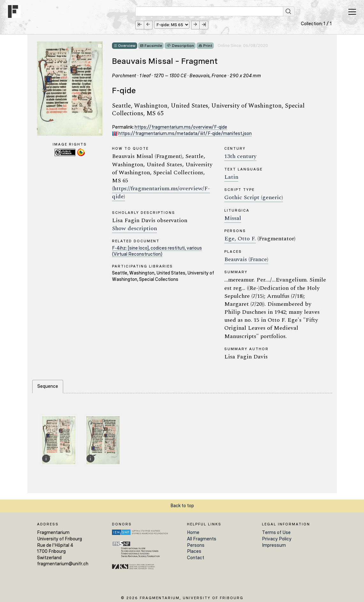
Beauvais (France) (246, 259)
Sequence (48, 386)
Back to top (182, 506)
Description (183, 46)
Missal (233, 218)
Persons (196, 545)
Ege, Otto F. (240, 239)
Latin (231, 177)
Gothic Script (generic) (254, 197)
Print (208, 46)
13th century (240, 156)
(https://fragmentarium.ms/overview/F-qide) (161, 192)
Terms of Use (276, 532)
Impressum (274, 545)
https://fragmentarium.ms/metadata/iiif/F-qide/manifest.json (185, 133)
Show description (134, 228)
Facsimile (153, 46)
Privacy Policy (277, 539)
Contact (196, 558)
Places (194, 551)
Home (193, 532)
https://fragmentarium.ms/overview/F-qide (181, 127)
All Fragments (202, 539)
